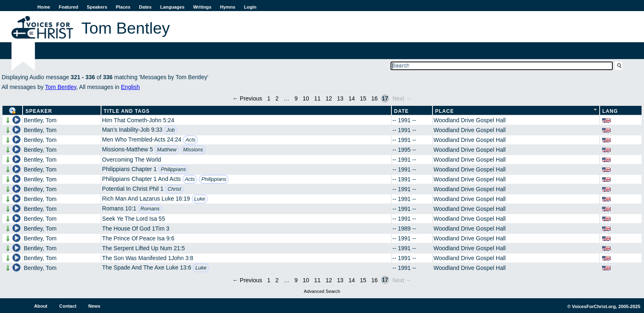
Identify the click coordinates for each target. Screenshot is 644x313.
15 (363, 98)
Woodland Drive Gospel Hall (470, 120)
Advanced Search (322, 291)
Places (123, 7)
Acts (190, 140)
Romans (150, 209)
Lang (610, 111)
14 (352, 98)
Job (170, 130)
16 (375, 98)
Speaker (39, 111)
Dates (145, 7)
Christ (174, 189)
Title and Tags (127, 111)
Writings (202, 7)
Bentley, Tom (40, 120)
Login (250, 7)
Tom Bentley (61, 87)
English (131, 87)
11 (317, 98)
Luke (200, 199)
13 (340, 98)
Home (44, 7)
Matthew (167, 150)
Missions (193, 150)
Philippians (174, 169)
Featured (68, 7)
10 (306, 98)
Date (402, 111)
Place (445, 111)
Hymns (228, 7)
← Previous (247, 98)
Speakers (97, 7)
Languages (172, 7)
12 (329, 98)
